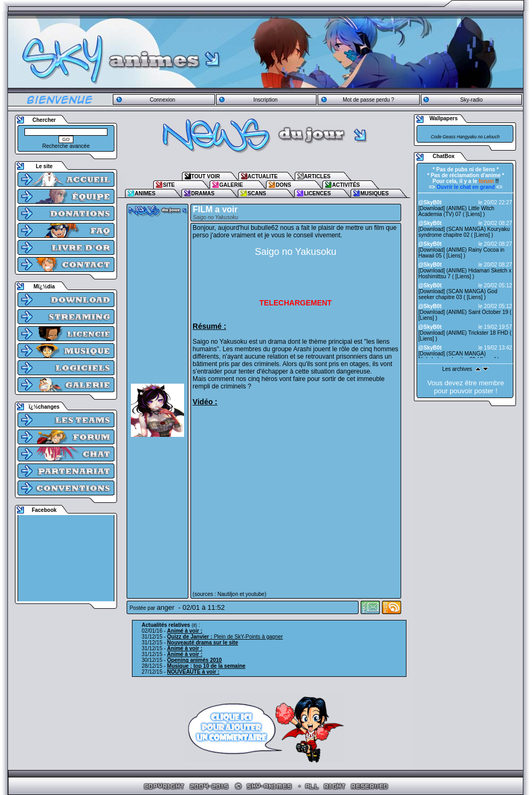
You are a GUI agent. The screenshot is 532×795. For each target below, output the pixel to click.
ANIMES (145, 193)
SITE (169, 185)
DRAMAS (203, 193)
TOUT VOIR (205, 176)
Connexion (162, 100)
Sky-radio (471, 100)
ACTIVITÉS (346, 185)
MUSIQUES (374, 193)
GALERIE (231, 185)
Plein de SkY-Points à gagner (225, 637)
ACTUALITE (263, 176)
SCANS (257, 193)
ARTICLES (317, 176)
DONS (283, 185)
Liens (474, 214)
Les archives (457, 369)
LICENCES (317, 193)
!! (489, 181)
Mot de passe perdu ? (368, 100)
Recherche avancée (66, 146)
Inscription (265, 100)
